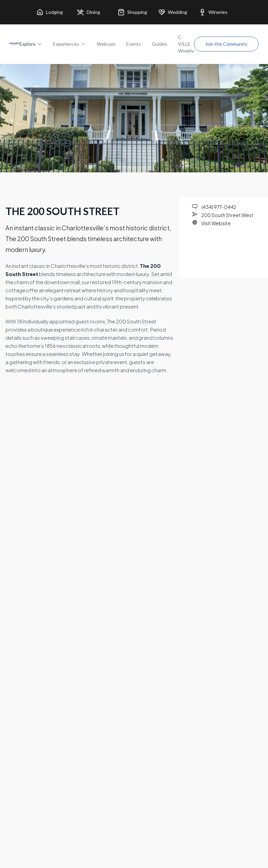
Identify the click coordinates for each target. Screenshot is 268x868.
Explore (31, 44)
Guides (160, 44)
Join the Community (226, 44)
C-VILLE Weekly (186, 44)
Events (134, 44)
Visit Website (216, 223)
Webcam (106, 44)
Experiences (70, 44)
